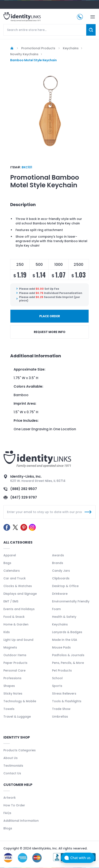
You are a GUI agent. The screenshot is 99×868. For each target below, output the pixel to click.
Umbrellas (60, 717)
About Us (11, 758)
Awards (58, 555)
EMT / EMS (11, 601)
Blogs (8, 828)
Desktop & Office (65, 586)
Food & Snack (14, 617)
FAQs (7, 813)
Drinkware (60, 594)
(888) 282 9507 (24, 489)
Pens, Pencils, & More (68, 663)
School (57, 678)
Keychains (60, 624)
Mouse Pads (61, 647)
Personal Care (14, 670)
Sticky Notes (13, 694)
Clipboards (61, 578)
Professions (12, 678)
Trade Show (61, 709)
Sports (57, 686)
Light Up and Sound (18, 640)
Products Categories (20, 750)
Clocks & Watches (18, 586)
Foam (56, 609)
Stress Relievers (64, 694)
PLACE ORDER (50, 316)
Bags (7, 563)
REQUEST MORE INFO (50, 332)
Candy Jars (61, 571)
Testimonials (13, 766)
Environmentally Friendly (71, 601)
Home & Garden (16, 624)
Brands (58, 563)
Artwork (10, 798)
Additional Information (21, 821)
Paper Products (15, 663)
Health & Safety (64, 617)
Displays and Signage (20, 594)
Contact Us (12, 773)
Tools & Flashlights (67, 701)
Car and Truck (15, 578)
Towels (9, 709)
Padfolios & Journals (68, 655)
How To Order (14, 805)
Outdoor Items (15, 655)
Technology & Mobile (20, 701)
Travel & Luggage (17, 717)
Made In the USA (65, 640)
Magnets (10, 647)
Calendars (12, 571)
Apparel (10, 555)
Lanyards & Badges (67, 632)
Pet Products (62, 670)
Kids (7, 632)
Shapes (9, 686)
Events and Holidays (19, 609)
